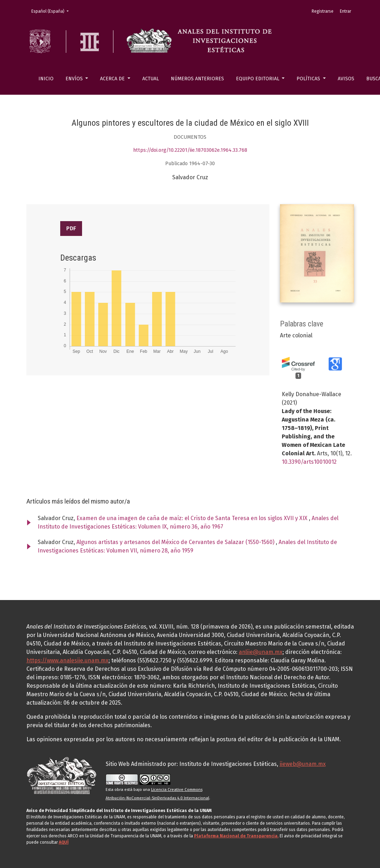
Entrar (345, 11)
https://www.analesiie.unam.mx (67, 660)
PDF (71, 228)
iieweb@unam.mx (303, 764)
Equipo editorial (258, 79)
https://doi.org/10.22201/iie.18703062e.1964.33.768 (190, 150)
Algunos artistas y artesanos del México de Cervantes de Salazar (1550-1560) (176, 542)
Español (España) (52, 11)
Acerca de (113, 79)
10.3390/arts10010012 (309, 462)
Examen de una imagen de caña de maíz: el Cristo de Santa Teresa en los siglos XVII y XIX (193, 518)
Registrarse (323, 11)
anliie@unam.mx (261, 652)
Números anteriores (197, 79)
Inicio (46, 79)
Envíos (75, 79)
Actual (151, 79)
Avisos (346, 79)
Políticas (309, 79)
